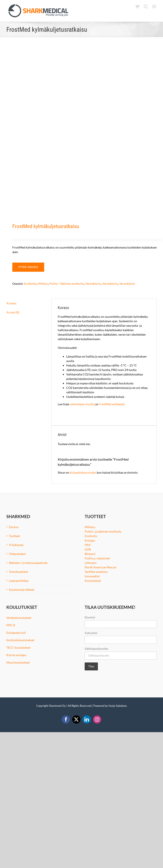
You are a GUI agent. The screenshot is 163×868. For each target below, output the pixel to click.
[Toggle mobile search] (146, 6)
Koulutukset (93, 581)
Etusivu (14, 527)
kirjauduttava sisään (83, 472)
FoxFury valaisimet (97, 558)
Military (43, 284)
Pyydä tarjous (28, 267)
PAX (88, 545)
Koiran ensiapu (16, 655)
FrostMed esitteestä (112, 404)
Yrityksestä (16, 545)
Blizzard (90, 554)
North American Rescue (100, 567)
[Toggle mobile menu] (154, 6)
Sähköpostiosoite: (97, 649)
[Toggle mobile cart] (137, 6)
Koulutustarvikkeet (22, 590)
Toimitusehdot (18, 572)
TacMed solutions (96, 572)
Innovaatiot (92, 576)
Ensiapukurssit (16, 633)
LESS (88, 549)
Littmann (91, 563)
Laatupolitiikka (19, 581)
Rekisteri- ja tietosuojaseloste (28, 563)
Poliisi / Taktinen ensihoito (67, 284)
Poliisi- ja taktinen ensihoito (103, 531)
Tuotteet (14, 536)
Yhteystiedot (17, 554)
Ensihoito (30, 284)
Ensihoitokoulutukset (20, 640)
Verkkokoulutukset (19, 618)
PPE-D (11, 625)
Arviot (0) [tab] (13, 312)
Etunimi (90, 617)
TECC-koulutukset (18, 647)
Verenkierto (93, 284)
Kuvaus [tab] (11, 303)
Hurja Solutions (118, 706)
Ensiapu (90, 540)
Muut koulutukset (18, 662)
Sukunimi (91, 633)
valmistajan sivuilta (83, 404)
